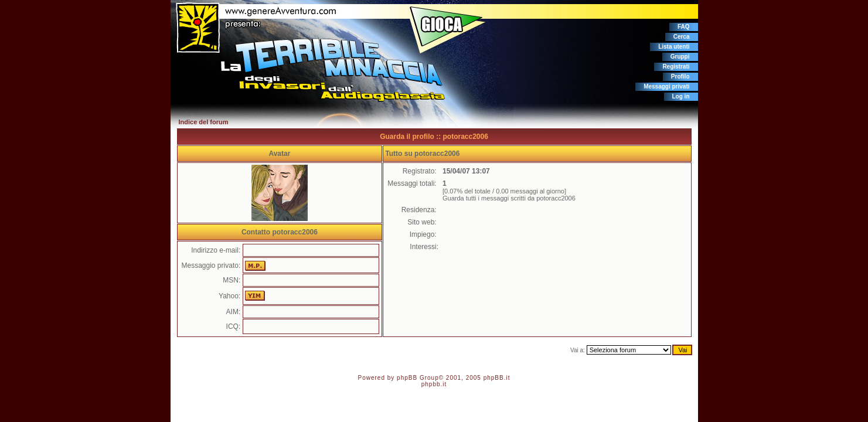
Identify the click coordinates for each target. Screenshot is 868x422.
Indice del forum (204, 122)
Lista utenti (674, 47)
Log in (681, 96)
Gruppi (680, 57)
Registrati (676, 67)
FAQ (684, 27)
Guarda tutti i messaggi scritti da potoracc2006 (509, 198)
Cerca (682, 37)
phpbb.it (434, 384)
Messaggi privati (666, 86)
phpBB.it (497, 378)
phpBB (407, 378)
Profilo (680, 76)
